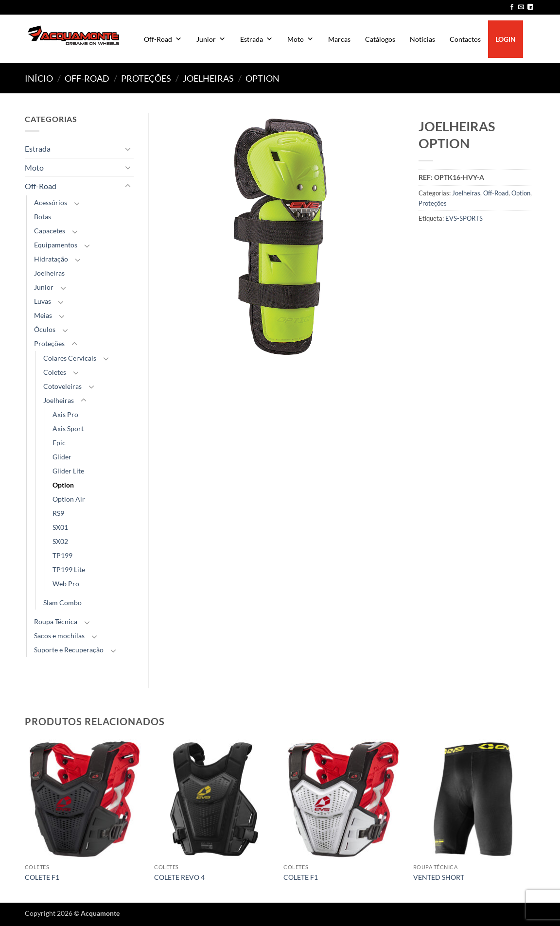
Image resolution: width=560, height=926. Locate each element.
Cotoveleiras (62, 386)
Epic (59, 443)
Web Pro (66, 584)
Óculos (45, 329)
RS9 (58, 513)
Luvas (43, 301)
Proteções (146, 78)
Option (262, 78)
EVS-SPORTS (464, 218)
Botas (43, 217)
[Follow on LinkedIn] (530, 7)
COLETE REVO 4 (179, 877)
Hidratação (51, 259)
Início (39, 78)
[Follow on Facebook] (512, 7)
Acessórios (51, 202)
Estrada (256, 39)
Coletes (55, 372)
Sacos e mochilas (59, 636)
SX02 (60, 541)
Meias (43, 315)
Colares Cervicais (70, 358)
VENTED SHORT (439, 877)
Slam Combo (62, 603)
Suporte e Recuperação (69, 650)
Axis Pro (65, 414)
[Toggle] (128, 149)
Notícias (422, 39)
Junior (211, 39)
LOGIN (506, 39)
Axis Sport (68, 428)
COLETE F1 (42, 877)
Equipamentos (56, 245)
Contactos (465, 39)
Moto (300, 39)
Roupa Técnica (56, 621)
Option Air (69, 499)
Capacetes (50, 231)
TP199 (62, 555)
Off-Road (163, 39)
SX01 (60, 527)
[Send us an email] (521, 7)
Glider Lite (68, 471)
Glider (62, 457)
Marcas (339, 39)
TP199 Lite (69, 569)
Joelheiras (208, 78)
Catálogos (380, 39)
